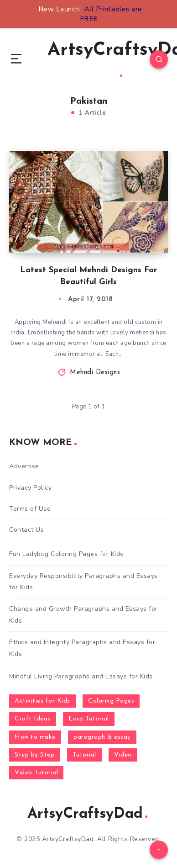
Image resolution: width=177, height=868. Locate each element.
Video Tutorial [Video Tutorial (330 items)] (36, 773)
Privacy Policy (30, 488)
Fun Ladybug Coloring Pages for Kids (66, 554)
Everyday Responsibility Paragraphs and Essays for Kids (83, 582)
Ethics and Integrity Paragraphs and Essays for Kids (82, 648)
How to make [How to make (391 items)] (35, 737)
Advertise (24, 466)
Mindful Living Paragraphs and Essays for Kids (81, 676)
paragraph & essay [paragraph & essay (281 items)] (102, 737)
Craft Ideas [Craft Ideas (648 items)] (33, 719)
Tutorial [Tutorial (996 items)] (84, 755)
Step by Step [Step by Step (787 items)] (34, 755)
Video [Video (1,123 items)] (123, 755)
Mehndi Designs (95, 373)
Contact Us (26, 530)
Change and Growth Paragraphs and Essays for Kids (83, 614)
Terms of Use (30, 509)
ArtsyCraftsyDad (87, 814)
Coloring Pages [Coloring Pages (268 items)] (111, 701)
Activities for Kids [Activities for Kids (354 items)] (42, 701)
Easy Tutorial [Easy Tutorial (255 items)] (89, 719)
